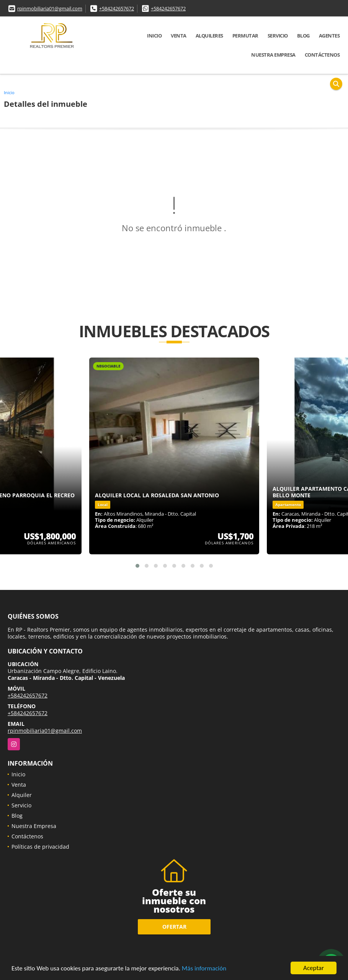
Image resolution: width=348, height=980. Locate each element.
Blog (303, 36)
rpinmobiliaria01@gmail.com (50, 8)
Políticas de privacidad (40, 847)
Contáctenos (322, 55)
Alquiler (22, 795)
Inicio (154, 36)
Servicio (278, 36)
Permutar (245, 36)
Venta (179, 36)
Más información (204, 968)
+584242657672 (117, 8)
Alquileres (209, 36)
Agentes (329, 36)
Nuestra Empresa (273, 55)
